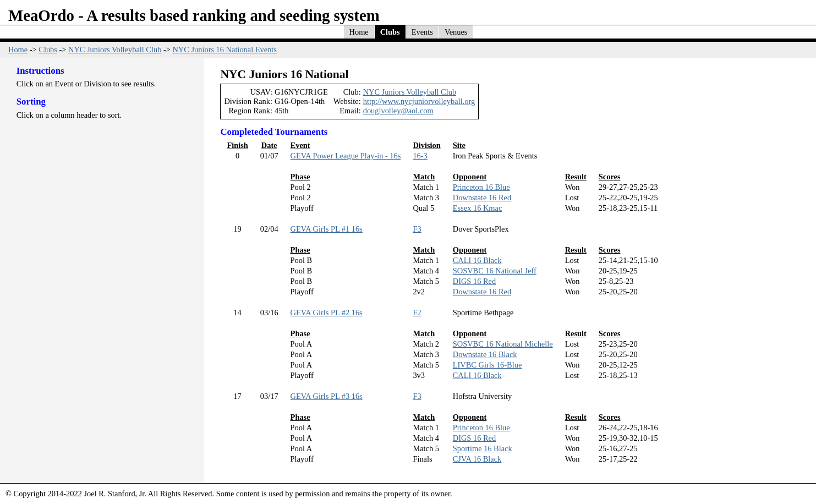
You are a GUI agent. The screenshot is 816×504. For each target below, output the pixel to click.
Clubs (390, 32)
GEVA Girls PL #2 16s (327, 313)
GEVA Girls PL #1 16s (327, 229)
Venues (456, 32)
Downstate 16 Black (485, 354)
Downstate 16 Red (482, 198)
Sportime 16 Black (483, 448)
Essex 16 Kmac (478, 208)
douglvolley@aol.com (398, 111)
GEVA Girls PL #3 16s (327, 396)
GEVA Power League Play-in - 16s (346, 156)
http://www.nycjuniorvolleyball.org (419, 101)
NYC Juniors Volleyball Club (115, 50)
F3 (417, 229)
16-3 (420, 156)
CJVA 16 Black (477, 459)
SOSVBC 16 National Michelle (503, 344)
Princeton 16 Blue (481, 187)
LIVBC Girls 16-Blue (488, 365)
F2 (417, 313)
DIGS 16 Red (474, 281)
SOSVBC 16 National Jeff (495, 271)
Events (422, 32)
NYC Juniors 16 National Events (224, 50)
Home (359, 32)
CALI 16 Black (477, 260)
